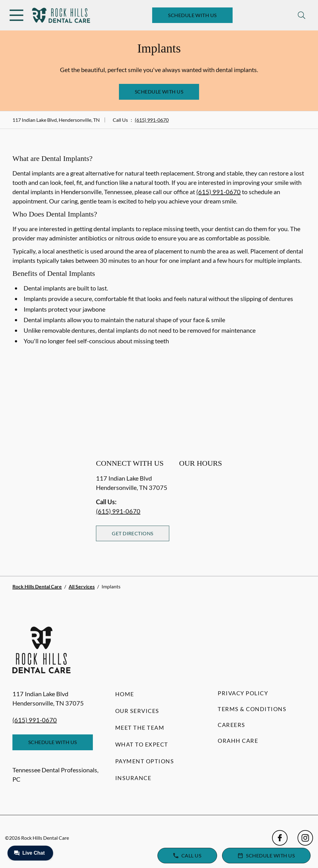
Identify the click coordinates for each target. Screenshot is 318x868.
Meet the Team (140, 728)
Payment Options (145, 761)
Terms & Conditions (252, 709)
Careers (232, 725)
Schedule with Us (192, 15)
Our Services (137, 711)
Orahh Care (238, 741)
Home (125, 694)
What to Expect (142, 744)
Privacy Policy (243, 693)
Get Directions (133, 533)
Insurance (133, 778)
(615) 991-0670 (152, 120)
